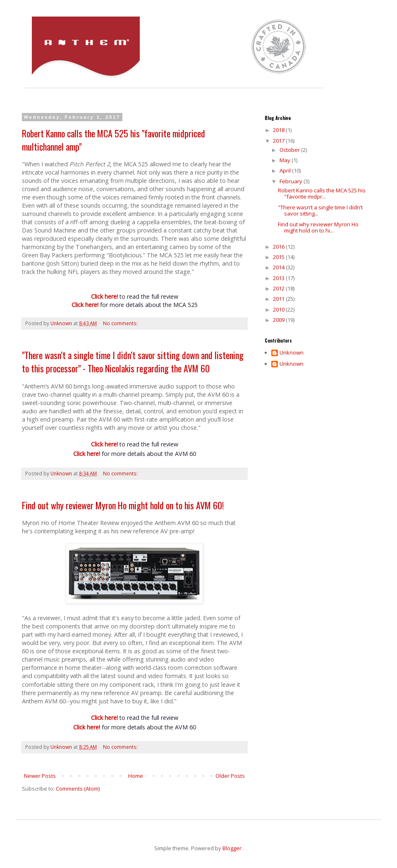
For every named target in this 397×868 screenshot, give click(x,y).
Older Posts (230, 776)
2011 (279, 299)
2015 (279, 257)
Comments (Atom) (78, 789)
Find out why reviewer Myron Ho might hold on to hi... (318, 228)
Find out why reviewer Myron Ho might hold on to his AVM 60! (123, 505)
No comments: (121, 323)
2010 (279, 309)
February (292, 181)
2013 (279, 278)
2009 (279, 320)
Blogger (232, 848)
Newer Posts (40, 776)
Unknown (292, 353)
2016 (279, 247)
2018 (279, 130)
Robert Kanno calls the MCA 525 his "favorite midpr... (322, 194)
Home (136, 776)
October (290, 150)
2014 (279, 267)
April (286, 170)
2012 (279, 288)
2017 (279, 141)
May (286, 160)
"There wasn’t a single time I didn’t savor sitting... (320, 211)
